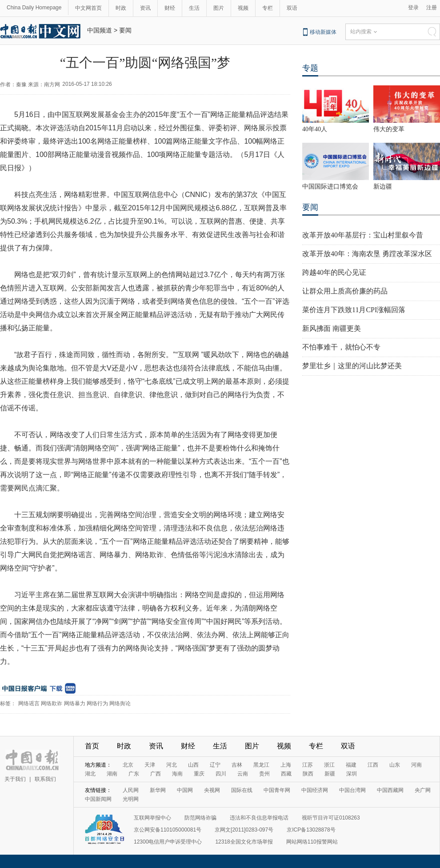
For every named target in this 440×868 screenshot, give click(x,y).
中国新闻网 (98, 799)
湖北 (90, 774)
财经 (170, 8)
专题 (310, 68)
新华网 (158, 790)
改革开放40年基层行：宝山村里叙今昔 (363, 235)
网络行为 (97, 703)
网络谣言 (29, 703)
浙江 (329, 765)
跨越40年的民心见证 (334, 272)
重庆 (199, 774)
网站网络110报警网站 (312, 842)
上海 (286, 765)
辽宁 (215, 765)
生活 (194, 8)
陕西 (308, 774)
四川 (221, 774)
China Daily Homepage (34, 8)
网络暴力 (75, 703)
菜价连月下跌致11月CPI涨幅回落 (354, 310)
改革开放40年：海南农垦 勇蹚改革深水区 (367, 254)
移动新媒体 (323, 32)
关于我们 (15, 779)
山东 (395, 765)
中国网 (185, 790)
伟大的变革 (389, 129)
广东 (134, 774)
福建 (351, 765)
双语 (292, 8)
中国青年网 (277, 790)
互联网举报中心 (152, 818)
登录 (413, 8)
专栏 (268, 8)
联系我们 (45, 779)
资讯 (145, 8)
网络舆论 (120, 703)
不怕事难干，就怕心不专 (341, 347)
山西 (193, 765)
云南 (243, 774)
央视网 (212, 790)
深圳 (352, 774)
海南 (177, 774)
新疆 (330, 774)
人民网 (131, 790)
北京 (128, 765)
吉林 (237, 765)
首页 (92, 746)
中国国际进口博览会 (330, 187)
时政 (121, 8)
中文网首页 (88, 8)
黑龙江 (261, 765)
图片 (219, 8)
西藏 (286, 774)
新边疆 (383, 187)
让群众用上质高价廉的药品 (345, 291)
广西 (156, 774)
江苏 (308, 765)
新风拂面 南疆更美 (332, 328)
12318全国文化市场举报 (244, 842)
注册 (432, 8)
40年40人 (315, 129)
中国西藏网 (390, 790)
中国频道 (100, 30)
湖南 (112, 774)
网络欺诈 (52, 703)
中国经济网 (315, 790)
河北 (172, 765)
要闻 (125, 30)
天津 (150, 765)
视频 (243, 8)
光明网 (131, 799)
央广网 (423, 790)
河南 (416, 765)
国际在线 (242, 790)
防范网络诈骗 (200, 818)
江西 (373, 765)
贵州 (264, 774)
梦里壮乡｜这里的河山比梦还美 (352, 366)
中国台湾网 (352, 790)
